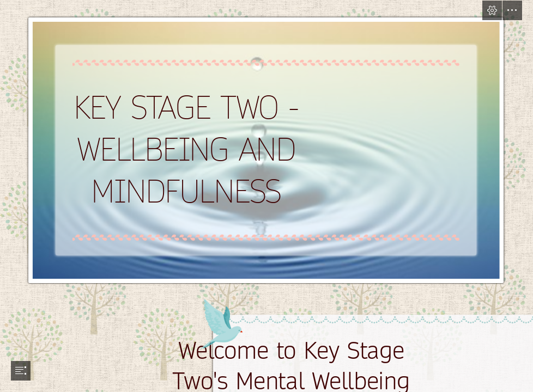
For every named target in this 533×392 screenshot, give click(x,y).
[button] (492, 10)
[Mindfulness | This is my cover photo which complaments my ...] (266, 142)
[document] (266, 196)
